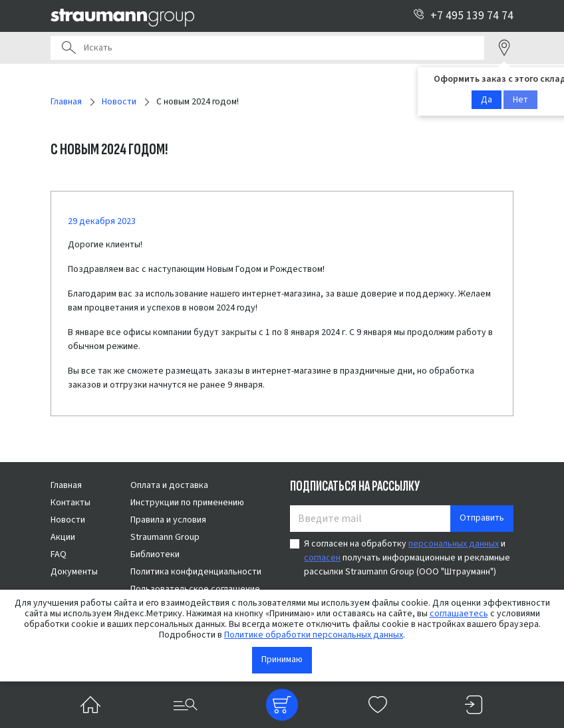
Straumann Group (165, 537)
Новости (68, 520)
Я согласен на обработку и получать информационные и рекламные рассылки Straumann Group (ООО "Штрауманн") (407, 558)
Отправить (482, 518)
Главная (66, 485)
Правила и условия (168, 520)
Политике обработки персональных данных (314, 635)
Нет (520, 100)
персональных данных (454, 544)
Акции (63, 537)
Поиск (69, 48)
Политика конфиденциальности (196, 572)
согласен (322, 558)
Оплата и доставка (169, 485)
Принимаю (282, 660)
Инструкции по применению (187, 503)
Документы (74, 572)
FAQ (59, 554)
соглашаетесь (459, 614)
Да (487, 100)
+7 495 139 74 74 (463, 16)
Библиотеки (155, 554)
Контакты (70, 503)
